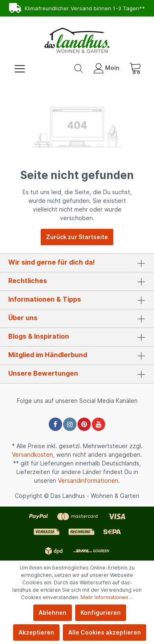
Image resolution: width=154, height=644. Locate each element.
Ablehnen (53, 613)
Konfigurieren (101, 613)
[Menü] (20, 68)
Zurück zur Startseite (77, 237)
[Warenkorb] (135, 68)
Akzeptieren (36, 632)
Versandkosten (32, 455)
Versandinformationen (88, 480)
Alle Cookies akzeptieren (105, 632)
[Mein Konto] (106, 68)
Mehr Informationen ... (107, 597)
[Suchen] (79, 68)
